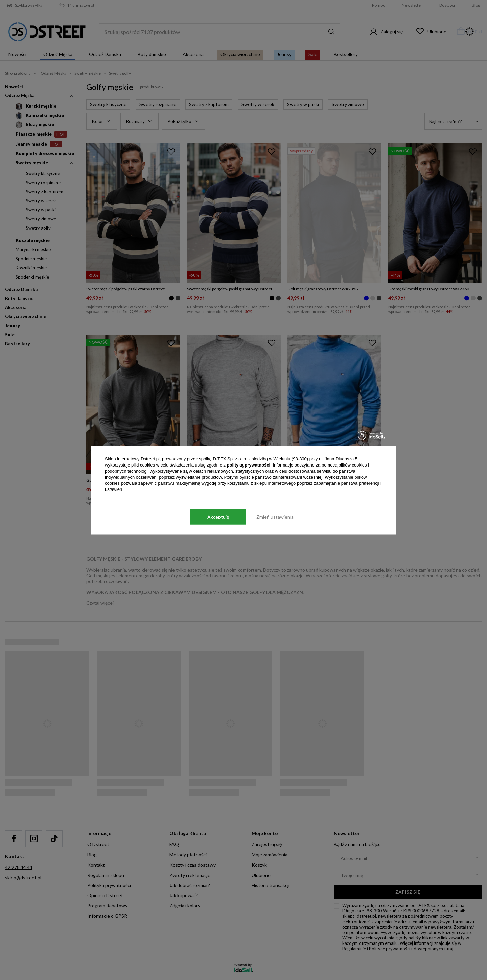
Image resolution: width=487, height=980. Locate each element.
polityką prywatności (249, 465)
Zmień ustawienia (275, 517)
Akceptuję (218, 517)
